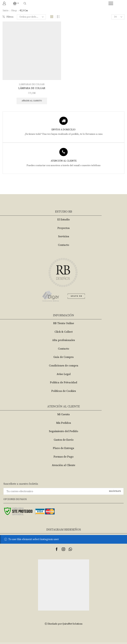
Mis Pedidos (63, 423)
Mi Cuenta (63, 415)
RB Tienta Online (64, 323)
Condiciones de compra (64, 366)
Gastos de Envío (64, 440)
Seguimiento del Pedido (63, 431)
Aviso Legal (64, 374)
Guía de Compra (63, 357)
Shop (14, 11)
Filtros (8, 17)
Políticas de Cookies (64, 391)
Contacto (63, 245)
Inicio (6, 11)
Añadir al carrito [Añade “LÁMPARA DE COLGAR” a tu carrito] (32, 101)
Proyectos (63, 228)
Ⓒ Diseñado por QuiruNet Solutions (64, 624)
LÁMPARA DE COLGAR (32, 88)
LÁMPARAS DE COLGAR (32, 84)
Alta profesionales (63, 340)
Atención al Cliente (63, 465)
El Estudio (63, 220)
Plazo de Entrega (63, 448)
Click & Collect (64, 332)
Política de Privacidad (64, 383)
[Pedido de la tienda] (32, 17)
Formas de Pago (63, 457)
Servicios (64, 237)
